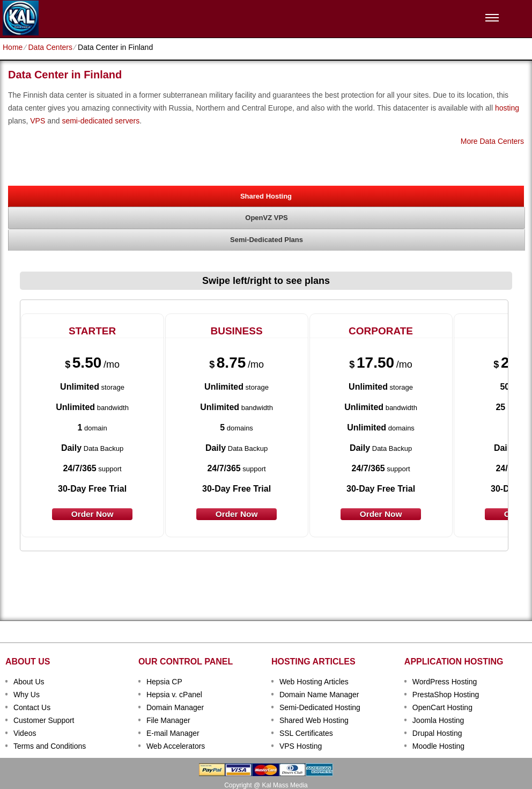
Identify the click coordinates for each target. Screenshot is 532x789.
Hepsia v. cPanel (174, 695)
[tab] (266, 196)
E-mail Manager (173, 733)
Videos (25, 733)
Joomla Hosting (438, 720)
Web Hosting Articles (314, 682)
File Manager (168, 720)
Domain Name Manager (319, 695)
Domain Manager (175, 707)
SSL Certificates (306, 733)
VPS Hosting (301, 746)
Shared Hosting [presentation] (266, 196)
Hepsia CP (164, 682)
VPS (38, 121)
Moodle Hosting (438, 746)
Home (13, 47)
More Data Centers (492, 141)
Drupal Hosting (437, 733)
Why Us (27, 695)
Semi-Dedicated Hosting (320, 707)
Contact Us (32, 707)
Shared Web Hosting (314, 720)
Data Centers (50, 47)
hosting (507, 108)
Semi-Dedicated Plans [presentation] (267, 240)
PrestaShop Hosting (446, 695)
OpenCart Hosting (442, 707)
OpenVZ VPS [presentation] (266, 218)
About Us (29, 682)
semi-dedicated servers (101, 121)
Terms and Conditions (50, 746)
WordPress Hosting (445, 682)
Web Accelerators (176, 746)
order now (93, 514)
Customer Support (44, 720)
